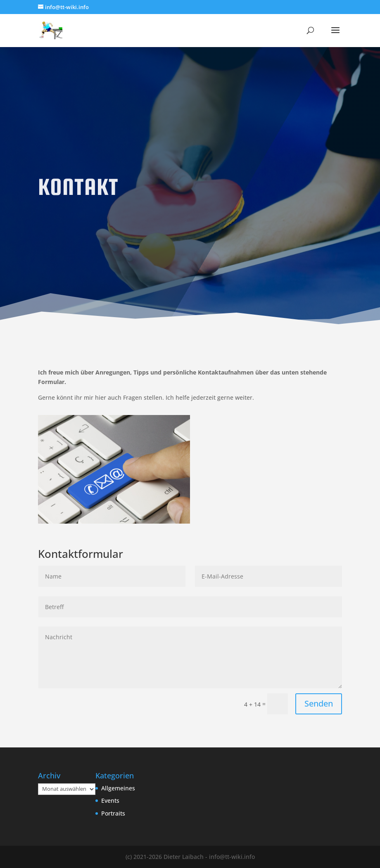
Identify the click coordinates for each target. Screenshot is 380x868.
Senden (319, 703)
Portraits (113, 813)
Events (110, 800)
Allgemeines (118, 788)
